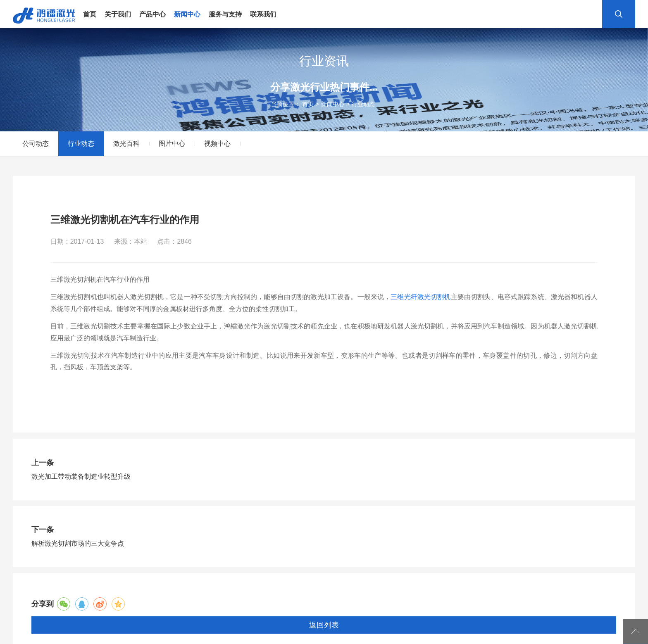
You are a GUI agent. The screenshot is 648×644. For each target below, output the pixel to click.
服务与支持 (225, 14)
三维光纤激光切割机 (420, 297)
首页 (90, 14)
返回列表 (324, 625)
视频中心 (217, 144)
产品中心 (152, 14)
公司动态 (36, 144)
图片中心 (172, 144)
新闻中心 (187, 14)
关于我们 (118, 14)
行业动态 (363, 104)
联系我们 (263, 14)
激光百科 (126, 144)
